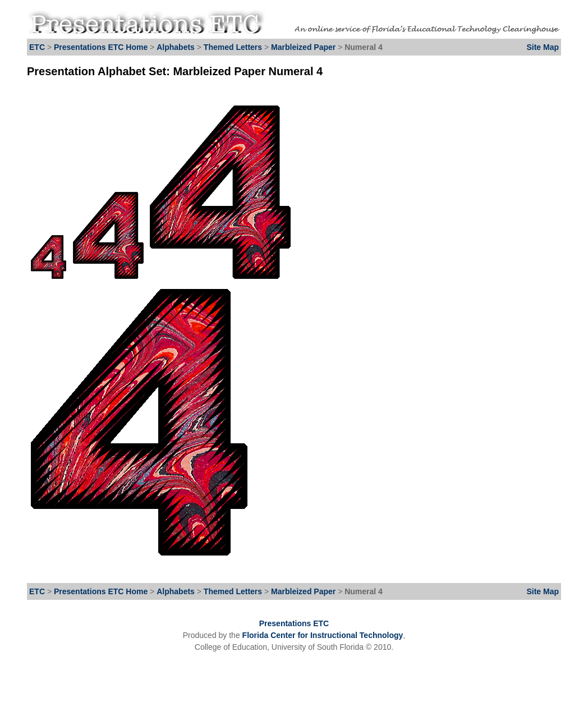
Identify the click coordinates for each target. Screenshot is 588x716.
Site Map (543, 47)
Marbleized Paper (304, 47)
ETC (37, 47)
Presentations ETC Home (101, 47)
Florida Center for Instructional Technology (323, 635)
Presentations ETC (294, 623)
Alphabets (176, 47)
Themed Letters (233, 47)
